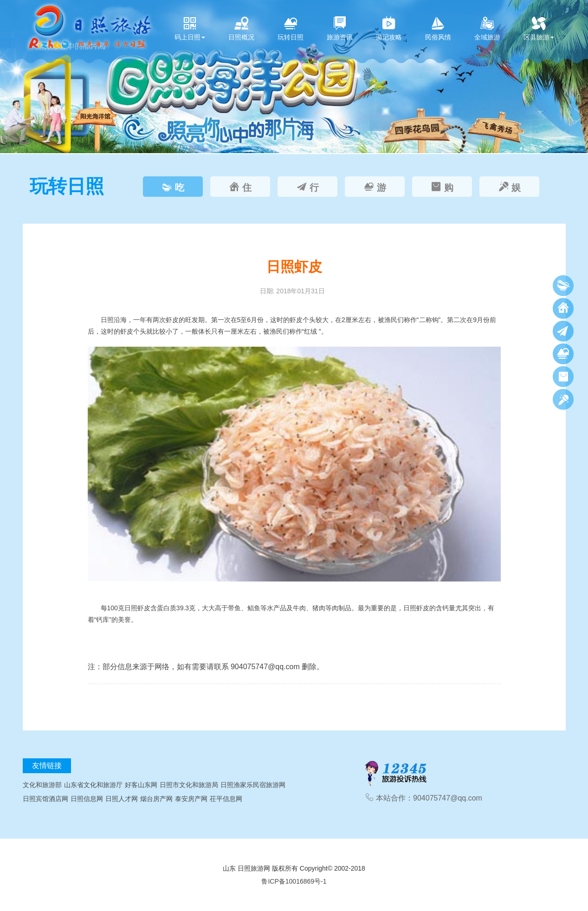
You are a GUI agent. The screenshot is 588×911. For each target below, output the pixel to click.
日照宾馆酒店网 (45, 799)
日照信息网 (87, 799)
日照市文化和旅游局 (189, 785)
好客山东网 (141, 785)
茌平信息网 (226, 799)
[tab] (173, 187)
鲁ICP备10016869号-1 (294, 881)
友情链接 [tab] (47, 766)
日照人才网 (122, 799)
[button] (9, 77)
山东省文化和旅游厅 (93, 785)
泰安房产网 (191, 799)
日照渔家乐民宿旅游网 (253, 785)
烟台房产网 (156, 799)
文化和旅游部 (42, 785)
